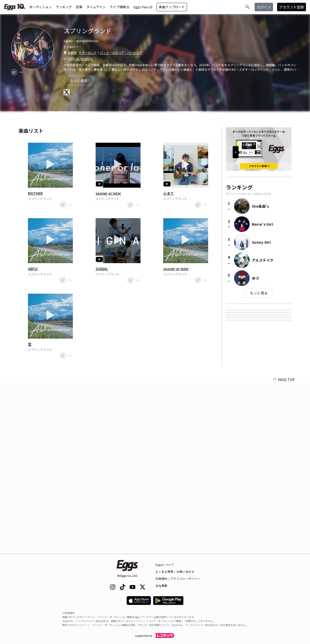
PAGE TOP (284, 551)
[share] (14, 72)
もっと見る (259, 293)
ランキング (64, 7)
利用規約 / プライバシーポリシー (178, 579)
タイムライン (96, 7)
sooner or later (108, 193)
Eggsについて (165, 565)
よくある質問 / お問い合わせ (175, 572)
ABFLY (33, 269)
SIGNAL (102, 269)
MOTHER (35, 193)
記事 (79, 7)
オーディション (40, 7)
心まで (168, 193)
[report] (21, 72)
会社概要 (161, 586)
